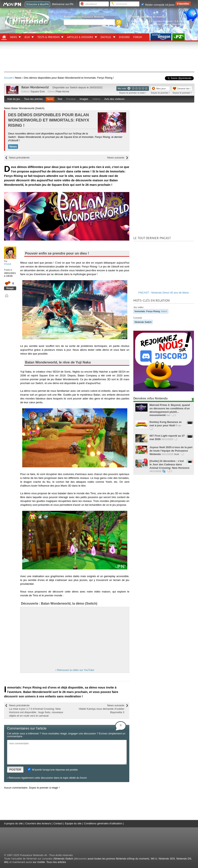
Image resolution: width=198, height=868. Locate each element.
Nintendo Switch (143, 322)
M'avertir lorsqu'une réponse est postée (53, 770)
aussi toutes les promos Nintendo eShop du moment (118, 859)
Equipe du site (73, 823)
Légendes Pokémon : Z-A (165, 21)
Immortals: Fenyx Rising (151, 311)
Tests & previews (48, 37)
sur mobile (39, 862)
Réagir (10, 288)
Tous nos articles (56, 862)
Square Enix (38, 91)
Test (60, 99)
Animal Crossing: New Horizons (170, 24)
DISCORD (124, 37)
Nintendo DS (184, 859)
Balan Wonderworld (35, 87)
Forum (138, 37)
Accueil (8, 78)
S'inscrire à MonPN (37, 4)
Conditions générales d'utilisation (103, 823)
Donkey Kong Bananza (143, 27)
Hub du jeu (14, 99)
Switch (74, 87)
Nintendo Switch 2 (141, 21)
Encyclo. (106, 37)
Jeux (27, 37)
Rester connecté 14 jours (158, 5)
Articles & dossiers (80, 37)
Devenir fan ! (184, 88)
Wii (6, 862)
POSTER (15, 770)
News (14, 37)
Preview (71, 99)
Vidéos (96, 99)
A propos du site (13, 823)
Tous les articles (33, 99)
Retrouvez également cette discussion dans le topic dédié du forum (48, 778)
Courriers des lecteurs (38, 823)
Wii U (154, 859)
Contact (58, 823)
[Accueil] (4, 37)
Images (84, 99)
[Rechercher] (89, 22)
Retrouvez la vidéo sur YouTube (76, 670)
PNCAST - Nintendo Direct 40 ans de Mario (164, 293)
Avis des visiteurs (114, 99)
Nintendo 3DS (167, 859)
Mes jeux (161, 88)
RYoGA (8, 264)
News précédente (19, 158)
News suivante (116, 158)
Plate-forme (62, 91)
